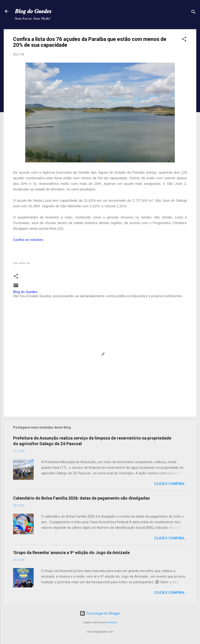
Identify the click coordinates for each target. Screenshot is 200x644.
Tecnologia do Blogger (100, 613)
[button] (184, 40)
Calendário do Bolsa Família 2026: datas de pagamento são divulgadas (81, 498)
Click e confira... (171, 484)
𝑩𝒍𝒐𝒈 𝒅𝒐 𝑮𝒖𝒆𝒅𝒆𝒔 (33, 11)
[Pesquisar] (193, 13)
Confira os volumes (28, 240)
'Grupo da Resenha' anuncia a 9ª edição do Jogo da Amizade (71, 553)
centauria (112, 622)
